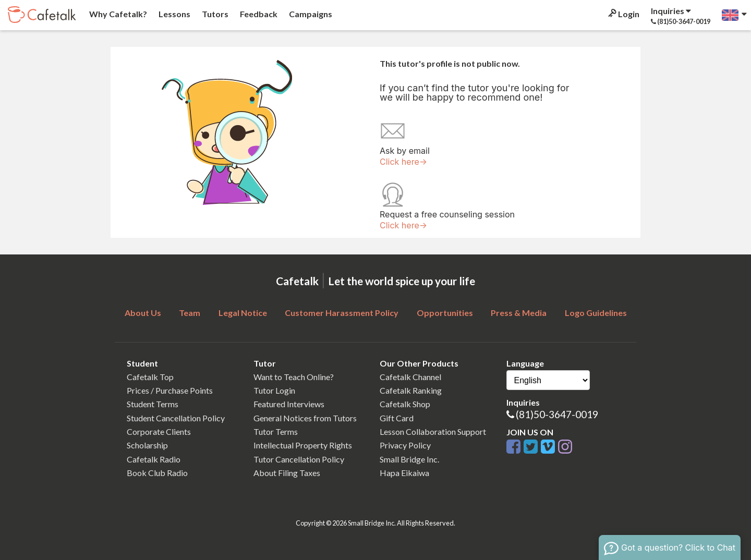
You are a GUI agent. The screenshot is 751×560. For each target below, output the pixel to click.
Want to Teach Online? (294, 377)
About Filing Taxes (287, 473)
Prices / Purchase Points (170, 390)
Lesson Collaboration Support (433, 431)
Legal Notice (243, 313)
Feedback (258, 14)
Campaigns (310, 14)
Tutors (214, 14)
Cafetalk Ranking (411, 390)
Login (623, 14)
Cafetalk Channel (410, 377)
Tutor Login (274, 390)
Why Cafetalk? (117, 14)
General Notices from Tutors (305, 418)
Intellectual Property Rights (303, 445)
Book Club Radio (157, 473)
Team (190, 313)
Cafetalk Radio (154, 459)
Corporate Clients (159, 431)
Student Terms (153, 404)
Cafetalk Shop (405, 404)
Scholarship (147, 445)
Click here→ (403, 162)
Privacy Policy (405, 445)
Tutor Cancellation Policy (299, 459)
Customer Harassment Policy (342, 313)
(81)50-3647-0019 (557, 414)
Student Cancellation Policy (176, 418)
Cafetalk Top (150, 377)
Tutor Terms (276, 431)
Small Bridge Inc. (409, 459)
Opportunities (445, 313)
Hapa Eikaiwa (404, 473)
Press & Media (519, 313)
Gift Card (397, 418)
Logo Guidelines (596, 313)
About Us (143, 313)
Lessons (174, 14)
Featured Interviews (289, 404)
